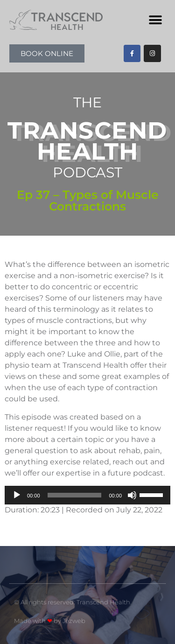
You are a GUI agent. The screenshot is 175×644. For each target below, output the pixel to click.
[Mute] (132, 495)
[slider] (75, 495)
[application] (87, 495)
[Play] (17, 495)
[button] (155, 20)
